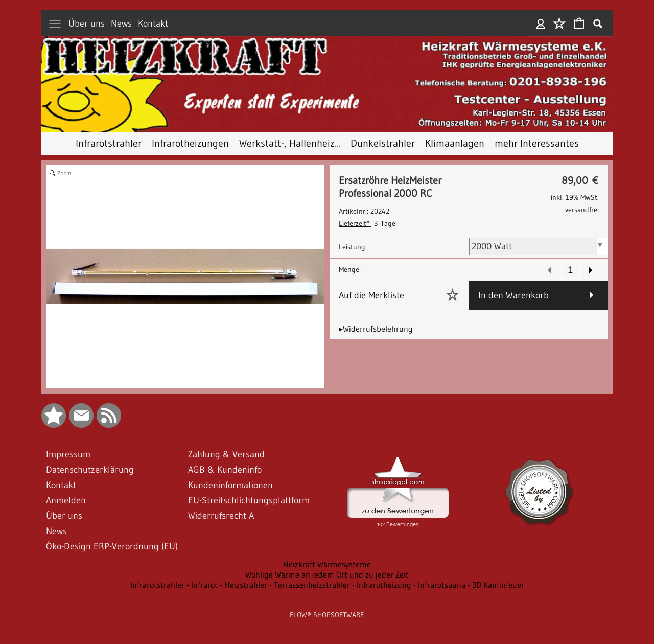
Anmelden (541, 24)
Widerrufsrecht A (221, 516)
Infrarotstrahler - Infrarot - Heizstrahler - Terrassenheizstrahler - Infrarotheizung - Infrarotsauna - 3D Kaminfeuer (327, 585)
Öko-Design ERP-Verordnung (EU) (112, 546)
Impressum (68, 454)
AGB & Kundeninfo (225, 470)
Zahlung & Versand (226, 454)
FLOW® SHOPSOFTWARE (327, 615)
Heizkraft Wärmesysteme (327, 564)
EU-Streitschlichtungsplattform (249, 500)
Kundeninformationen (230, 485)
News (121, 24)
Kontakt (153, 24)
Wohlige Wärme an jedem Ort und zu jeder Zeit (327, 574)
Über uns (87, 24)
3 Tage (367, 223)
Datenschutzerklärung (90, 470)
